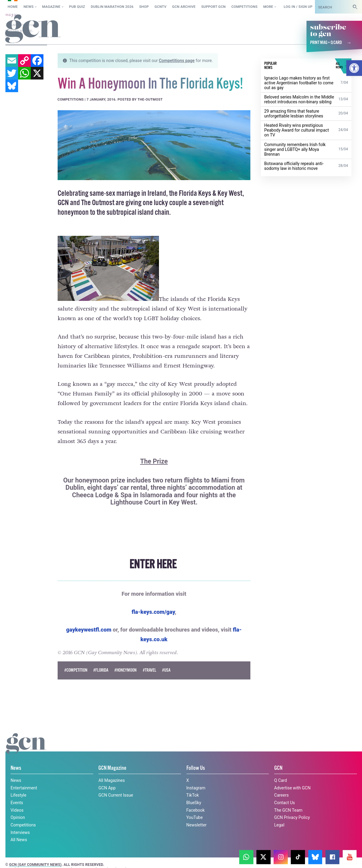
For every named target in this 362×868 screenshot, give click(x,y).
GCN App (107, 788)
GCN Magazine (112, 768)
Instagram (196, 788)
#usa (166, 670)
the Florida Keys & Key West (206, 194)
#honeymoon (125, 670)
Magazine (51, 7)
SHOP (144, 7)
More (268, 7)
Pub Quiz (77, 7)
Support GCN (213, 7)
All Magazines (111, 780)
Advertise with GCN (292, 788)
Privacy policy (58, 857)
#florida (101, 670)
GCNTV (160, 7)
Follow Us (196, 768)
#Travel (149, 670)
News (29, 7)
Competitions (245, 7)
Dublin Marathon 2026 (112, 7)
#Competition (76, 670)
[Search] (355, 7)
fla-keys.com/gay (153, 612)
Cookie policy (19, 857)
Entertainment (24, 788)
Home (13, 7)
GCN (278, 768)
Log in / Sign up (298, 7)
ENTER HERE (154, 565)
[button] (354, 68)
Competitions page (177, 61)
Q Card (281, 780)
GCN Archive (184, 7)
